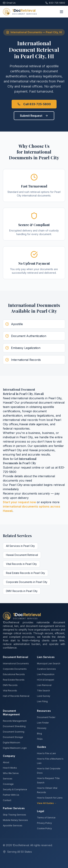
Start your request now (19, 502)
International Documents (16, 663)
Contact (7, 800)
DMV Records (10, 685)
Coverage (8, 784)
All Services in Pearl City (20, 546)
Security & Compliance (15, 789)
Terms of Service (46, 818)
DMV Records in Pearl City (22, 591)
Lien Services (46, 657)
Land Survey (44, 696)
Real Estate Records (14, 680)
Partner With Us (11, 795)
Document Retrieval (16, 657)
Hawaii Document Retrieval (22, 555)
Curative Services (46, 669)
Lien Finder (43, 723)
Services (8, 779)
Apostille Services (13, 826)
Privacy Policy (44, 823)
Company (9, 756)
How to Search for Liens (50, 798)
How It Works (10, 768)
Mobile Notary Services (15, 820)
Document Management (11, 713)
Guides (42, 747)
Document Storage (13, 737)
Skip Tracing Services (15, 815)
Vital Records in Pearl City (21, 564)
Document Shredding (14, 726)
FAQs (40, 739)
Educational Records (14, 674)
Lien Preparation (46, 674)
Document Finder (46, 717)
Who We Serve (11, 773)
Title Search (43, 691)
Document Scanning (14, 732)
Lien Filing (42, 701)
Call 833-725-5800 (34, 104)
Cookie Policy (44, 828)
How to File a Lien (46, 753)
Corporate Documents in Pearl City (27, 582)
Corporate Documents (15, 669)
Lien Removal (44, 685)
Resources (44, 711)
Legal (41, 811)
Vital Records (10, 691)
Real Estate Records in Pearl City (25, 573)
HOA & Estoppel (46, 680)
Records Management (15, 721)
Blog (39, 733)
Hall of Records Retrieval (16, 696)
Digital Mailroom (12, 743)
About (6, 762)
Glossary (42, 728)
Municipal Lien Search (49, 663)
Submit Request (34, 116)
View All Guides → (47, 803)
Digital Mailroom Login (15, 748)
